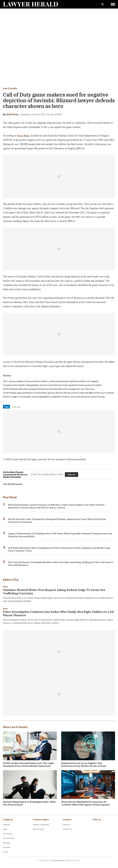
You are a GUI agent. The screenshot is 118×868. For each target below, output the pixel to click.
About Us (66, 825)
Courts (6, 852)
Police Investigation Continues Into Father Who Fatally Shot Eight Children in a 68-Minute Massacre (59, 613)
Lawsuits (7, 847)
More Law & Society (15, 727)
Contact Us (67, 829)
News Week (23, 136)
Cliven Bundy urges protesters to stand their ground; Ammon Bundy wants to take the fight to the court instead (58, 393)
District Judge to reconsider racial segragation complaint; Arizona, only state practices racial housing (54, 397)
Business (7, 843)
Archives (6, 825)
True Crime (7, 834)
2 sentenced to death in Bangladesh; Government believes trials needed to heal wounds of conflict (52, 385)
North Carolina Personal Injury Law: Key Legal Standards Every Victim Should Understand (28, 764)
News (5, 587)
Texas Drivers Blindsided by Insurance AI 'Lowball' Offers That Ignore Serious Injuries (85, 803)
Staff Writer (13, 114)
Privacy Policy (38, 829)
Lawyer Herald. (58, 860)
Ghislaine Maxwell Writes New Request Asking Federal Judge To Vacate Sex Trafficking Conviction (54, 592)
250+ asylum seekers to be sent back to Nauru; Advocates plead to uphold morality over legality (51, 381)
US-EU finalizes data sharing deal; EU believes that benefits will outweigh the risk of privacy (49, 389)
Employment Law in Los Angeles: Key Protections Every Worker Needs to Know (84, 764)
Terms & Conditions (41, 825)
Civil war (16, 407)
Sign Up (71, 474)
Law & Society (10, 88)
